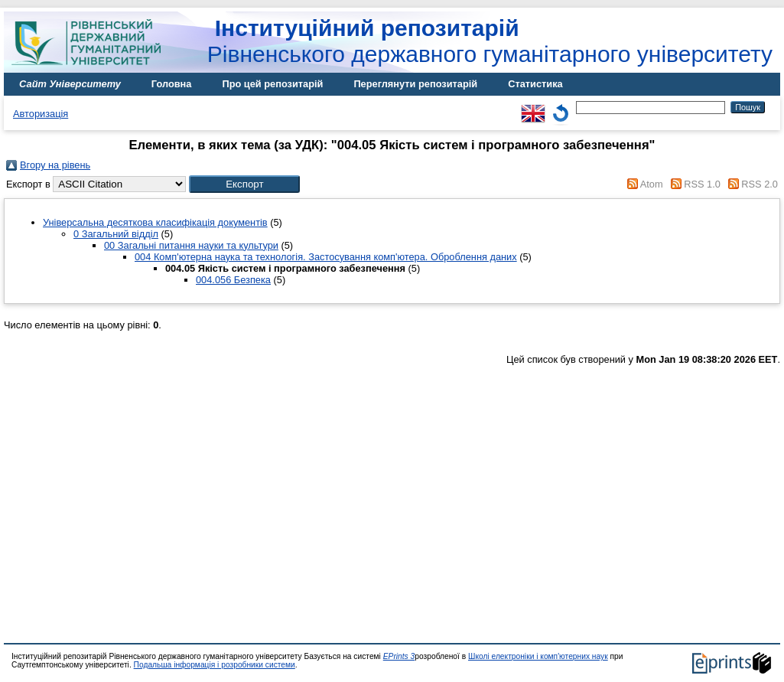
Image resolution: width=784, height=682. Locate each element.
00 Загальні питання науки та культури (191, 245)
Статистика (535, 84)
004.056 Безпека (233, 280)
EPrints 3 (399, 656)
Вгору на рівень (55, 165)
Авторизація (41, 114)
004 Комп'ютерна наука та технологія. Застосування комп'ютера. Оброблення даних (326, 257)
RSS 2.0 (760, 184)
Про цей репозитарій (272, 84)
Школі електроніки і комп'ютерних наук (538, 656)
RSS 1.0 (702, 184)
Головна (172, 84)
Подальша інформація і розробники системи (215, 665)
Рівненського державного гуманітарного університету (490, 41)
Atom (652, 184)
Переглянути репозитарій (415, 84)
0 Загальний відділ (116, 234)
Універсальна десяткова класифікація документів (155, 222)
